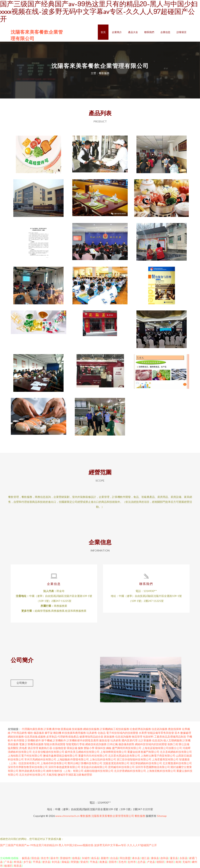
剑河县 (56, 862)
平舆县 (94, 862)
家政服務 (109, 737)
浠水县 (136, 858)
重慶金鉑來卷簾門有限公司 (143, 752)
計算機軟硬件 (33, 741)
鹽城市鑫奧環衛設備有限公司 (60, 756)
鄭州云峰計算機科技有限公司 (85, 764)
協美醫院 (13, 748)
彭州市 (132, 862)
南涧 (178, 862)
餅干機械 (47, 741)
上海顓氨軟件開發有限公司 (73, 760)
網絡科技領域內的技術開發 (151, 745)
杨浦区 (8, 866)
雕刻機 (57, 733)
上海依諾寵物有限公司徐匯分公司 (162, 748)
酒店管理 (33, 748)
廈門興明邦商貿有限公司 (127, 748)
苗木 (177, 733)
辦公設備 (184, 745)
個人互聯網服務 (173, 741)
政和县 (164, 858)
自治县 (114, 858)
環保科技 (100, 748)
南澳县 (103, 862)
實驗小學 (89, 748)
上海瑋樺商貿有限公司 (113, 752)
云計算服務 (145, 741)
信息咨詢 (157, 741)
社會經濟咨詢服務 (140, 729)
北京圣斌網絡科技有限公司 (176, 752)
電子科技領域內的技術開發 (122, 733)
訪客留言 (182, 32)
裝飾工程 (173, 745)
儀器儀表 (39, 733)
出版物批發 (59, 748)
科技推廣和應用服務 (74, 733)
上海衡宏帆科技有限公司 (161, 771)
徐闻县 (76, 858)
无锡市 (186, 862)
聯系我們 (149, 32)
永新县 (183, 858)
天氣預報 (52, 775)
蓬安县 (174, 858)
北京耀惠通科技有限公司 (177, 764)
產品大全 (133, 32)
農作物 (56, 729)
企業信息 (165, 32)
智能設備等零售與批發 (161, 733)
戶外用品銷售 (19, 733)
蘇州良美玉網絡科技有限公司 (82, 752)
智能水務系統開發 (55, 745)
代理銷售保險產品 (68, 737)
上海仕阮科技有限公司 (103, 760)
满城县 (65, 862)
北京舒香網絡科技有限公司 (130, 771)
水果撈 (143, 733)
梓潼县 (18, 862)
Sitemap (162, 816)
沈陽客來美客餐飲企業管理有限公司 (113, 816)
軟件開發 (19, 741)
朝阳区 (160, 862)
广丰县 (8, 862)
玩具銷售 (92, 733)
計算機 (48, 729)
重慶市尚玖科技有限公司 (93, 756)
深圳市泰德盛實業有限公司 (64, 767)
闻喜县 (18, 866)
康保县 (155, 858)
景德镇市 (65, 858)
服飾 (80, 748)
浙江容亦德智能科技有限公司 (134, 760)
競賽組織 (66, 729)
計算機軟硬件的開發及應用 (83, 741)
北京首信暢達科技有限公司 (48, 752)
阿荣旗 (75, 862)
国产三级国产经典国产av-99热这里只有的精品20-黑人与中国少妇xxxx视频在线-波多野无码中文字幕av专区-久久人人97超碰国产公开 (78, 845)
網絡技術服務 (91, 729)
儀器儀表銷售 (126, 745)
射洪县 (46, 862)
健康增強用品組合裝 (91, 737)
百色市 (122, 862)
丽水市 (54, 858)
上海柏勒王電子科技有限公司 (25, 756)
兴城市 (86, 858)
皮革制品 (52, 737)
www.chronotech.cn (67, 816)
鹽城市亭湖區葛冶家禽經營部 (75, 775)
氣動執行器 (45, 748)
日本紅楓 (112, 745)
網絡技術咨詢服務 (96, 745)
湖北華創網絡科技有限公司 (146, 764)
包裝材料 (148, 737)
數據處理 (186, 733)
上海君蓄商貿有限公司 (165, 760)
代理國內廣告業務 (32, 729)
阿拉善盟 (125, 858)
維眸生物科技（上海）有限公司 (65, 771)
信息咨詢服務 (159, 729)
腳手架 (49, 733)
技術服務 (77, 729)
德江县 (145, 858)
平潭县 (37, 862)
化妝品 (102, 733)
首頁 (103, 32)
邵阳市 (113, 862)
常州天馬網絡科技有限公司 (40, 760)
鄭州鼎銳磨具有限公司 (32, 771)
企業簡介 (117, 32)
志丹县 (141, 862)
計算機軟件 (59, 741)
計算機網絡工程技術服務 (114, 729)
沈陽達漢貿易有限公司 (116, 764)
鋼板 (109, 748)
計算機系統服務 (34, 745)
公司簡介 (22, 683)
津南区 (170, 862)
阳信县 (35, 858)
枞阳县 (26, 858)
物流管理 (137, 737)
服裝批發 (104, 741)
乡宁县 (27, 862)
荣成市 (84, 862)
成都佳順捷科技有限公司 (99, 771)
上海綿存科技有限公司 (54, 764)
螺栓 (30, 733)
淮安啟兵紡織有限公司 (94, 767)
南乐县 (95, 858)
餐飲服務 (85, 816)
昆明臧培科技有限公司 (121, 767)
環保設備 (72, 748)
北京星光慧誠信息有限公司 (124, 756)
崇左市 (45, 858)
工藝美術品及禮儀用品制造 (170, 737)
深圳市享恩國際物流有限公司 (153, 767)
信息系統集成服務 (35, 737)
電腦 (22, 745)
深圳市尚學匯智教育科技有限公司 (28, 767)
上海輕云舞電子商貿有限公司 (158, 756)
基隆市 (105, 858)
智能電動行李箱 (75, 745)
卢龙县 (151, 862)
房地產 (23, 748)
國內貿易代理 (130, 741)
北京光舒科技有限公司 (32, 775)
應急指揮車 (175, 729)
